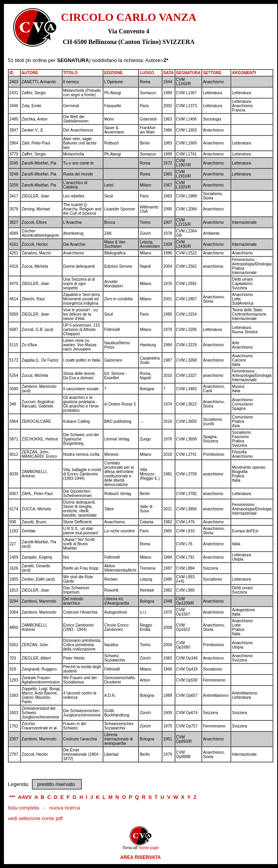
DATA (168, 73)
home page (149, 848)
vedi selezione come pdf (35, 818)
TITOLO (70, 73)
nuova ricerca (64, 808)
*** (12, 797)
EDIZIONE (113, 73)
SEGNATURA (189, 73)
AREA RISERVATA (141, 857)
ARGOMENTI (244, 73)
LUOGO (147, 73)
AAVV (25, 797)
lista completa (23, 808)
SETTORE (212, 73)
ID (11, 73)
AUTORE (30, 73)
